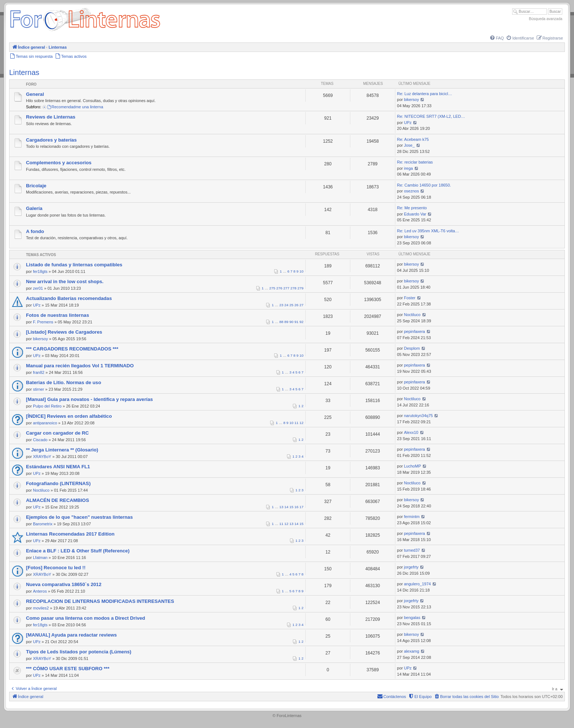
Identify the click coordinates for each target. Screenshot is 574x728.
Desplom (412, 348)
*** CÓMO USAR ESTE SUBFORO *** (68, 669)
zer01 (38, 288)
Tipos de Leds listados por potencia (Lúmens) (79, 652)
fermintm (412, 517)
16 (296, 507)
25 (292, 305)
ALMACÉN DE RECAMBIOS (57, 500)
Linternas (24, 72)
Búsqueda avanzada (546, 19)
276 (279, 288)
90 (292, 322)
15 (292, 507)
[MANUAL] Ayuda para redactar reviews (71, 635)
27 (301, 305)
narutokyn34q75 (419, 416)
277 (286, 288)
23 (281, 305)
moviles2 (41, 608)
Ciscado (40, 440)
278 (293, 288)
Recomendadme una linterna (75, 107)
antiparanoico (45, 423)
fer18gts (40, 271)
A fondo (35, 231)
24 (286, 305)
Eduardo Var (415, 214)
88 (281, 322)
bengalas (412, 618)
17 (301, 507)
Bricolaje (36, 186)
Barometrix (43, 524)
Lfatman (40, 558)
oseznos (412, 191)
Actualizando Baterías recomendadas (69, 298)
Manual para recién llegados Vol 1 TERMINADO (80, 366)
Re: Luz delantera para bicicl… (425, 94)
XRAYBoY (42, 457)
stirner (39, 389)
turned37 (412, 550)
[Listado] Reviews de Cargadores (64, 332)
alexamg (412, 651)
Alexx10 (411, 432)
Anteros (40, 591)
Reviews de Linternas (51, 117)
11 (296, 423)
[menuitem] (496, 38)
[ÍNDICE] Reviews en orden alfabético (69, 416)
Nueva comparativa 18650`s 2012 (64, 584)
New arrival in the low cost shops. (65, 282)
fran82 (39, 372)
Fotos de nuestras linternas (57, 315)
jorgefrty (411, 567)
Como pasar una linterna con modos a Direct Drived (85, 618)
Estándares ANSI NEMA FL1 (58, 467)
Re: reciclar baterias (415, 162)
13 (281, 507)
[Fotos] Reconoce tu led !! (56, 568)
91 (296, 322)
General (35, 94)
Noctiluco (412, 315)
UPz (408, 123)
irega (409, 168)
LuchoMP (413, 466)
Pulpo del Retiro (47, 406)
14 (286, 507)
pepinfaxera (415, 331)
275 (272, 288)
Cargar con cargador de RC (57, 433)
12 (301, 423)
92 (301, 322)
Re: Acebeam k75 (413, 139)
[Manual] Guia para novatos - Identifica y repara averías (90, 399)
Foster (410, 298)
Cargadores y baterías (51, 140)
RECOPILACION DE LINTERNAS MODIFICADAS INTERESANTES (100, 601)
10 (301, 271)
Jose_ (409, 145)
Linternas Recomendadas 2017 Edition (70, 534)
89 (286, 322)
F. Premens (43, 322)
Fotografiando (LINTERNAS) (58, 483)
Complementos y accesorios (59, 163)
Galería (34, 208)
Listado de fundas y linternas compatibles (74, 265)
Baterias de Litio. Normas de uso (64, 382)
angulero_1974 (418, 584)
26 (296, 305)
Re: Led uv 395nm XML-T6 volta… (428, 231)
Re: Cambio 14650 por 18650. (424, 185)
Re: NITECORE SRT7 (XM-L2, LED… (431, 116)
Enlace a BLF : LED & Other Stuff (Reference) (78, 551)
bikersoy (412, 100)
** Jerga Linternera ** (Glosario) (62, 450)
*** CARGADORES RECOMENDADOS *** (72, 349)
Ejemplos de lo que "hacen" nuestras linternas (79, 517)
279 (301, 288)
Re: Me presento (412, 208)
